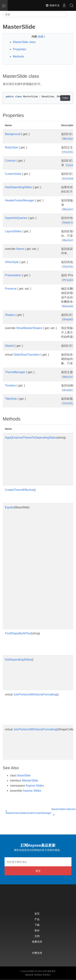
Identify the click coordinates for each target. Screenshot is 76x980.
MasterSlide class (24, 42)
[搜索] (35, 14)
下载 (37, 925)
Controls (10, 161)
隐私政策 (29, 975)
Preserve (11, 289)
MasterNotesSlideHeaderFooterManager (28, 812)
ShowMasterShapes (29, 328)
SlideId (9, 346)
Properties (19, 49)
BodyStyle (11, 147)
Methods (18, 56)
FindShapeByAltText (18, 633)
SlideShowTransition (27, 355)
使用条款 (38, 975)
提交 (38, 871)
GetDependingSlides (18, 660)
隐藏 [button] (41, 37)
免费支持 (37, 942)
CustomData (13, 174)
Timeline (10, 386)
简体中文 (53, 5)
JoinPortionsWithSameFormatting (35, 694)
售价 (37, 930)
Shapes (10, 315)
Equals (9, 507)
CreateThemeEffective (19, 490)
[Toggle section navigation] (70, 14)
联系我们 (47, 975)
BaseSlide (24, 775)
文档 (37, 936)
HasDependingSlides (18, 187)
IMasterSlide (30, 781)
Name (20, 249)
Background (13, 134)
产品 (37, 919)
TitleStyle (11, 399)
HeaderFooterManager (20, 200)
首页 (37, 914)
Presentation (13, 275)
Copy (65, 98)
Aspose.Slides (35, 786)
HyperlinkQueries (16, 218)
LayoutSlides (13, 231)
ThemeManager (15, 372)
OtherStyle (12, 262)
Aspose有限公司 (30, 971)
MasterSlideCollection (64, 811)
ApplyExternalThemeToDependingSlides (31, 438)
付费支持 (37, 953)
